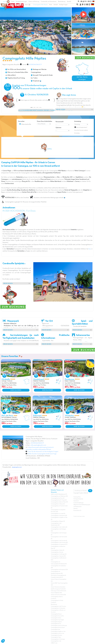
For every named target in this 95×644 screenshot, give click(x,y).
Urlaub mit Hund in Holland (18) (58, 595)
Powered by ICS (77, 511)
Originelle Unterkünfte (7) (57, 577)
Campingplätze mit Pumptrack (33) (59, 570)
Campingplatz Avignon (56, 622)
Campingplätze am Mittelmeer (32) (59, 496)
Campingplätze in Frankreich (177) (59, 544)
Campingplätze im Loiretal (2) (58, 514)
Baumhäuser (54, 604)
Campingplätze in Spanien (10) (58, 556)
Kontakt (56, 5)
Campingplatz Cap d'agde (57, 620)
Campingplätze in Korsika (57, 552)
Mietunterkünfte (26, 124)
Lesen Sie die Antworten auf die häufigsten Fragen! (43, 452)
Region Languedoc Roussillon (11, 65)
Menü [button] (28, 5)
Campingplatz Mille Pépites (40, 5)
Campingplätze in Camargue (58, 639)
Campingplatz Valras (56, 618)
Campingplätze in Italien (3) (58, 550)
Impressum (76, 501)
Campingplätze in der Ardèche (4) (59, 527)
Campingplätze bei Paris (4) (58, 498)
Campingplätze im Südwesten (58, 608)
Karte (51, 5)
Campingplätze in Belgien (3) (58, 521)
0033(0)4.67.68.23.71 (35, 65)
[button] (17, 100)
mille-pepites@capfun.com (38, 445)
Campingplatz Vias (55, 629)
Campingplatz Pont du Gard (58, 628)
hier (90, 249)
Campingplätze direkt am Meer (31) (59, 502)
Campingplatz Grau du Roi (57, 616)
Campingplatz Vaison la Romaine (59, 626)
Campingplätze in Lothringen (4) (59, 554)
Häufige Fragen (63, 5)
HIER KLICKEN (16, 390)
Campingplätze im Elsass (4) (58, 504)
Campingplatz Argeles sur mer (58, 631)
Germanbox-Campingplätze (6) (58, 575)
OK (90, 491)
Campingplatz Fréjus (56, 637)
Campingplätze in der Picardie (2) (59, 541)
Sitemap (75, 509)
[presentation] (3, 28)
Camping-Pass (77, 497)
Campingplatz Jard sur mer (58, 633)
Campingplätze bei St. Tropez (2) (59, 500)
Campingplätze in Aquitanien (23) (59, 516)
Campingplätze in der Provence (58, 606)
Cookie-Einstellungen (79, 503)
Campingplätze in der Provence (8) (59, 543)
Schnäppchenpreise (78, 499)
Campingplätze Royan (56, 614)
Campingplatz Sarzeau (56, 635)
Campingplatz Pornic (56, 624)
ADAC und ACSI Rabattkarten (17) (59, 494)
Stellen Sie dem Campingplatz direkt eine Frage (42, 454)
